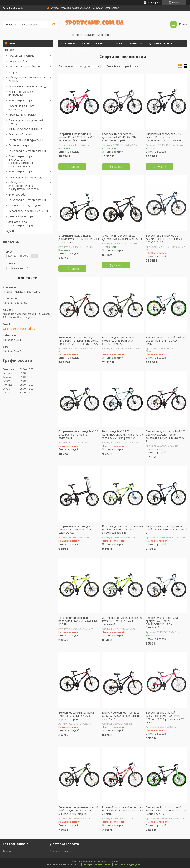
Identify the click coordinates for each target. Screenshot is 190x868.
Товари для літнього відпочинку (21, 108)
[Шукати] (54, 24)
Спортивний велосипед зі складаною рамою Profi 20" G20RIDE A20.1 (76, 529)
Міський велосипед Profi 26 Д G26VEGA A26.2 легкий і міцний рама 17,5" (121, 716)
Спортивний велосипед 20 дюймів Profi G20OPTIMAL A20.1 (122, 237)
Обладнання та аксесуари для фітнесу (27, 79)
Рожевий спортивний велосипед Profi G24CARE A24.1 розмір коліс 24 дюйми (123, 811)
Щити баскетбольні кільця (25, 129)
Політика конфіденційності (128, 864)
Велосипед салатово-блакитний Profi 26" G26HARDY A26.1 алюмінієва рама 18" (122, 529)
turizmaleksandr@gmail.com (19, 329)
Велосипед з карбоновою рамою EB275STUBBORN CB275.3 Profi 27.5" (118, 341)
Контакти (136, 43)
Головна (67, 43)
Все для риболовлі (20, 134)
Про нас (118, 43)
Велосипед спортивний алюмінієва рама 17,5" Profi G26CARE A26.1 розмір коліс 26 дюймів (165, 717)
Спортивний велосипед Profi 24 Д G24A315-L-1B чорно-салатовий (78, 435)
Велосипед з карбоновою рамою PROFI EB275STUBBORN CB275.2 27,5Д (166, 239)
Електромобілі (17, 195)
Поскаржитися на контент (97, 864)
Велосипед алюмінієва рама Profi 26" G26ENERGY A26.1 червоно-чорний (76, 716)
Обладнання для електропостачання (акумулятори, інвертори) (24, 186)
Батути (13, 72)
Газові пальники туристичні (26, 140)
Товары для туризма (21, 55)
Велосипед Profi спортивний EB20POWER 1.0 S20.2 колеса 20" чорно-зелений (166, 811)
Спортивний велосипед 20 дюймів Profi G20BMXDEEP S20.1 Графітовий (79, 239)
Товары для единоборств (24, 66)
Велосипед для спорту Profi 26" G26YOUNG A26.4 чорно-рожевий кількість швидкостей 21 (166, 436)
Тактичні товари (19, 145)
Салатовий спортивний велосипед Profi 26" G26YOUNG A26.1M (78, 621)
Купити (75, 167)
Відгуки (9, 231)
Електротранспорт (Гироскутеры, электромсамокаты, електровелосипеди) (21, 161)
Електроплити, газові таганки (27, 151)
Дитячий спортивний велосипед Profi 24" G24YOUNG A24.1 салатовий (122, 621)
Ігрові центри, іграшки (22, 115)
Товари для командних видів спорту (26, 122)
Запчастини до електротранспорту (21, 224)
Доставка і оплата (160, 43)
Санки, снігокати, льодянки (25, 205)
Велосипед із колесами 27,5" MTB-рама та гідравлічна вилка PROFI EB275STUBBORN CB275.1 (79, 341)
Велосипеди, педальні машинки (28, 211)
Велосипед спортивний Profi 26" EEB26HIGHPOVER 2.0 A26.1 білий (166, 341)
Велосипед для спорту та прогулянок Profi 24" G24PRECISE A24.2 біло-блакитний (162, 623)
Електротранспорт (20, 100)
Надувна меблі (18, 61)
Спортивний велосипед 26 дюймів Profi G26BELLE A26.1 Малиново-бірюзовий (77, 137)
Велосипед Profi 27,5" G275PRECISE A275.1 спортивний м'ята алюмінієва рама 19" (123, 435)
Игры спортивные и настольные (21, 93)
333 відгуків (154, 3)
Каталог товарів (92, 43)
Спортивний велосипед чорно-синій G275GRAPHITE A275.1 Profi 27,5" (166, 529)
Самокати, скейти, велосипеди (28, 86)
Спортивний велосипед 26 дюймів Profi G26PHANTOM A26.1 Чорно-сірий (119, 137)
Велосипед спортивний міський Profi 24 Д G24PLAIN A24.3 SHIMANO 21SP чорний (78, 811)
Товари (9, 50)
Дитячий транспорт (21, 216)
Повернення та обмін (76, 50)
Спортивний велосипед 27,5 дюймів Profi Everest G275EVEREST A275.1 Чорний (164, 137)
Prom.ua (114, 861)
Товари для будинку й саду (25, 177)
